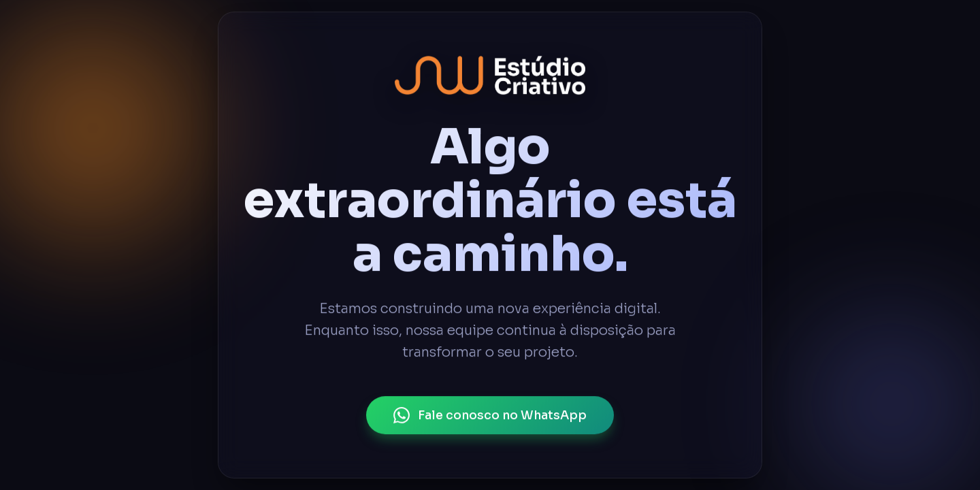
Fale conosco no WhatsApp (490, 415)
